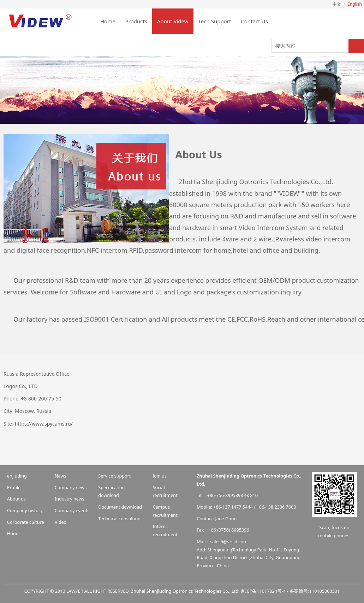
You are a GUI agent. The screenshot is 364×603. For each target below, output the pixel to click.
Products (136, 21)
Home (108, 21)
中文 (337, 4)
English (355, 4)
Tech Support (215, 21)
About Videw (173, 21)
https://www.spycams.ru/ (43, 424)
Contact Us (254, 21)
